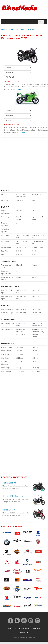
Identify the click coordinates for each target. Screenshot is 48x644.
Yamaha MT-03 (9, 483)
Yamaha (11, 29)
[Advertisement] (23, 162)
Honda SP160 (9, 510)
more (19, 89)
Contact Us (24, 632)
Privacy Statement (23, 629)
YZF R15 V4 (31, 29)
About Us (11, 629)
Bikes (3, 29)
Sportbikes (20, 29)
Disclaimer (37, 629)
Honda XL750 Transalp (13, 496)
